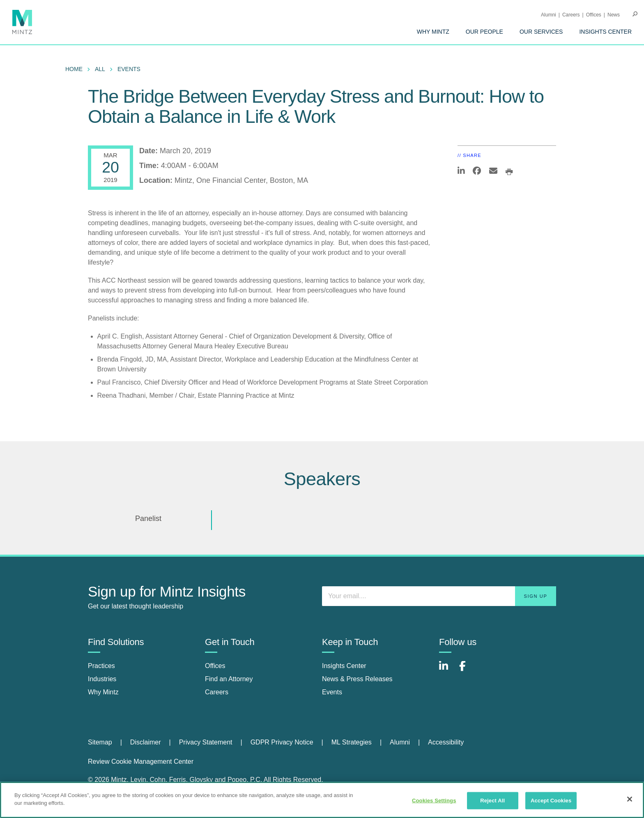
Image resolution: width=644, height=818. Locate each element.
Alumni (549, 15)
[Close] (630, 799)
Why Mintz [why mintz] (103, 692)
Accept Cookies (551, 801)
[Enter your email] (439, 596)
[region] (322, 800)
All (100, 69)
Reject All (492, 801)
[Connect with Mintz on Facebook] (467, 670)
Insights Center (605, 32)
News (614, 15)
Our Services (541, 32)
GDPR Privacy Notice (282, 742)
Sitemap (100, 742)
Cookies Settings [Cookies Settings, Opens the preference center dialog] (434, 801)
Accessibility (446, 742)
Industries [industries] (102, 679)
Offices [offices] (215, 666)
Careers (571, 15)
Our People (484, 32)
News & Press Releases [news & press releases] (357, 679)
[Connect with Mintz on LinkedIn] (447, 670)
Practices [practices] (101, 666)
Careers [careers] (217, 692)
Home (74, 69)
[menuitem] (433, 32)
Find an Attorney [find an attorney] (229, 679)
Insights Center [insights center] (344, 666)
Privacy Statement (206, 742)
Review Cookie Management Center (141, 762)
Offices (594, 15)
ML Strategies (352, 742)
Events (129, 69)
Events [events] (332, 692)
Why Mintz (433, 32)
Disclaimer (146, 742)
